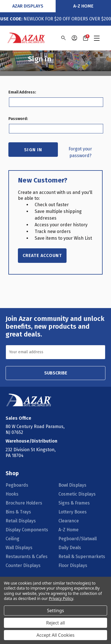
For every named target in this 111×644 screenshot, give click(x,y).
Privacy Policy (61, 598)
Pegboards (17, 485)
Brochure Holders (24, 503)
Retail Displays (21, 521)
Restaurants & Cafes (27, 557)
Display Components (27, 530)
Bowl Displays (72, 485)
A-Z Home (83, 6)
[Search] (63, 38)
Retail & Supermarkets (82, 557)
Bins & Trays (18, 512)
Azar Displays (28, 6)
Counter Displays (23, 565)
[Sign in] (74, 38)
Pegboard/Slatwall (78, 539)
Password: (18, 119)
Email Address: (22, 92)
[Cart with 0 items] (86, 38)
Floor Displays (73, 565)
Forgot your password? (80, 152)
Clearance (69, 521)
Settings (55, 611)
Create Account (42, 255)
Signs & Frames (74, 503)
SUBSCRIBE (56, 373)
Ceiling (12, 539)
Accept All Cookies (56, 635)
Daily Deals (70, 548)
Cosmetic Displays (77, 494)
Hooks (12, 494)
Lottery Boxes (73, 512)
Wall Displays (19, 548)
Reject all (55, 623)
